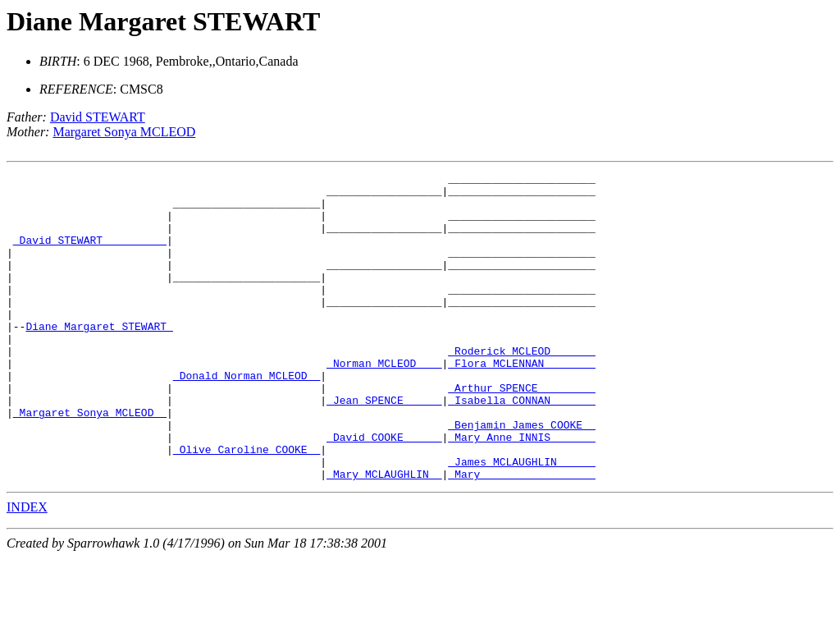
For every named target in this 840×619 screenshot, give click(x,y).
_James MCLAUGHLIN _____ (521, 520)
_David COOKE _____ (384, 491)
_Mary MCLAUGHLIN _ (384, 535)
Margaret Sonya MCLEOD (124, 132)
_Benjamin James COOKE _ (521, 476)
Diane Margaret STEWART (163, 21)
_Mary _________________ (521, 535)
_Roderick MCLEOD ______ (521, 387)
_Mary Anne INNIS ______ (521, 491)
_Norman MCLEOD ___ (384, 402)
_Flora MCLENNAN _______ (521, 402)
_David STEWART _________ (90, 254)
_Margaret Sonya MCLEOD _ (90, 461)
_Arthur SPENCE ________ (521, 432)
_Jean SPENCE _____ (384, 447)
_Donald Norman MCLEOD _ (247, 417)
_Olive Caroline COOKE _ (247, 506)
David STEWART (98, 117)
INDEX (27, 569)
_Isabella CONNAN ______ (521, 447)
